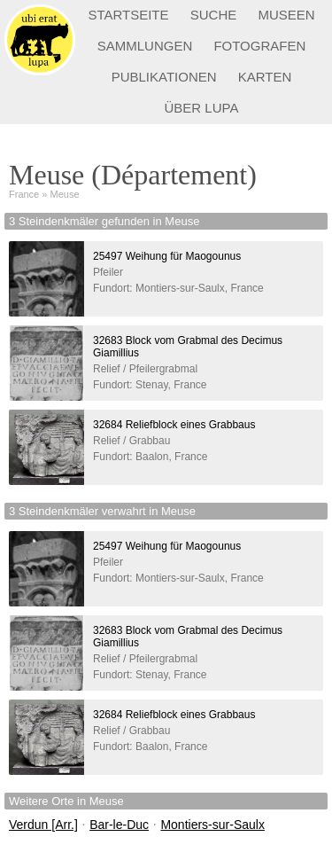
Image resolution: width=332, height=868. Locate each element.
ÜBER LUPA (202, 108)
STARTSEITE (128, 15)
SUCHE (214, 15)
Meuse (65, 194)
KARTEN (265, 77)
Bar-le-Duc (119, 825)
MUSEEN (286, 15)
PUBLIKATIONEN (164, 77)
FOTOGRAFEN (259, 46)
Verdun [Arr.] (43, 825)
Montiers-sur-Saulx (212, 825)
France (24, 194)
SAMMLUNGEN (145, 46)
